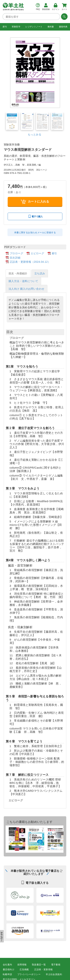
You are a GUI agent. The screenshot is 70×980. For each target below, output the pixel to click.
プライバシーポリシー (29, 974)
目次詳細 (15, 257)
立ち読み (40, 273)
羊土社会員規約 (54, 974)
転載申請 (7, 974)
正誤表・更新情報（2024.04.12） (30, 262)
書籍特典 (63, 27)
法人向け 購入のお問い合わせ (27, 289)
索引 (54, 253)
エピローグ (37, 253)
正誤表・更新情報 (43, 969)
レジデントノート (34, 27)
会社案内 (7, 965)
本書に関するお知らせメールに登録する (35, 233)
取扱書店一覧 (39, 965)
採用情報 (22, 965)
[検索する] (64, 17)
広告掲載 (24, 969)
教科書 (51, 27)
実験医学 (16, 27)
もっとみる (35, 134)
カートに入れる (35, 201)
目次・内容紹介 (18, 273)
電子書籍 (56, 965)
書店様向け (9, 969)
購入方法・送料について (23, 281)
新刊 (5, 27)
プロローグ (16, 253)
